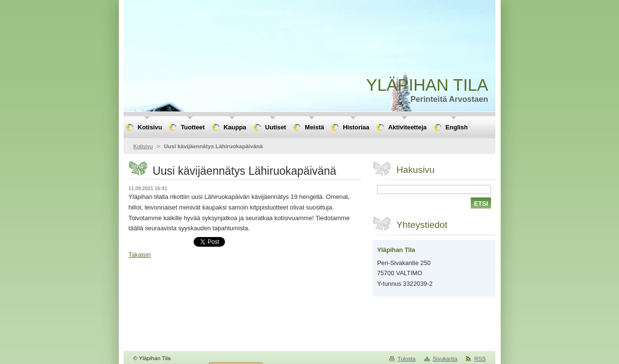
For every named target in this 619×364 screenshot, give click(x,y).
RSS (480, 359)
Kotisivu (143, 146)
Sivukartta (445, 359)
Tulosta (406, 359)
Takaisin (140, 255)
